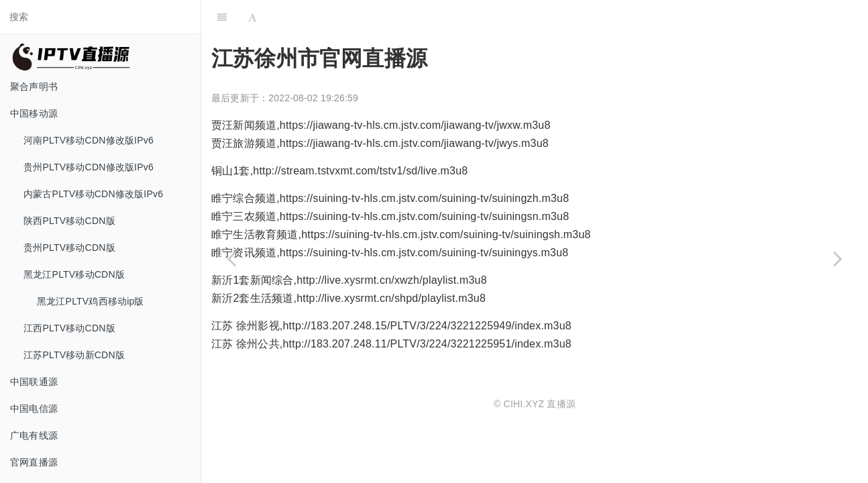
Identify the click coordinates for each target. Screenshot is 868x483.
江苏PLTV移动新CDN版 (74, 355)
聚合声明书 (34, 87)
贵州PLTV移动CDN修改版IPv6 (89, 167)
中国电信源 (34, 409)
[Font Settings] (253, 17)
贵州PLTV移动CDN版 (69, 248)
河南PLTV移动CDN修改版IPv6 (89, 140)
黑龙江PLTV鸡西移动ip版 (91, 301)
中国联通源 (34, 382)
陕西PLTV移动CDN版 (69, 221)
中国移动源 (34, 113)
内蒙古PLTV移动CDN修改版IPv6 (93, 194)
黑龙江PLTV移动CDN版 (74, 274)
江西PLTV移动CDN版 (69, 328)
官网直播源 (34, 462)
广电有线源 (34, 435)
